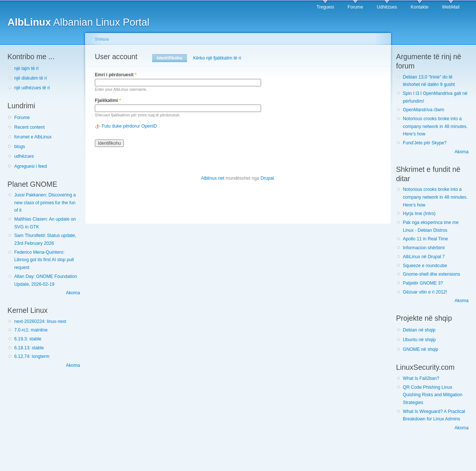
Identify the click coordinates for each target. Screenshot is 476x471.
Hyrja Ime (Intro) (419, 214)
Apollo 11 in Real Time (425, 239)
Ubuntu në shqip (419, 340)
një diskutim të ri (30, 78)
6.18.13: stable (29, 348)
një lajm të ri (26, 68)
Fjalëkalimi (108, 100)
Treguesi (325, 7)
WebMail (451, 7)
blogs (20, 147)
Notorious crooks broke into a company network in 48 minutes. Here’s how (435, 126)
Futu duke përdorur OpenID (129, 126)
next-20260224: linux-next (40, 321)
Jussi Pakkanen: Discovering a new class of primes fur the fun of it (45, 203)
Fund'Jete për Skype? (425, 143)
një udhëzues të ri (32, 88)
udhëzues (24, 156)
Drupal (267, 178)
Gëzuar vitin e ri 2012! (425, 292)
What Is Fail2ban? (421, 378)
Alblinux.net (213, 178)
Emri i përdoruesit (116, 75)
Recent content (29, 127)
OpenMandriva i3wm (423, 110)
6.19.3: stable (28, 339)
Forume (356, 7)
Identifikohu (172, 58)
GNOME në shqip (420, 349)
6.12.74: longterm (32, 356)
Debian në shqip (419, 330)
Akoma (73, 293)
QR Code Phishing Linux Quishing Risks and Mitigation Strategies (432, 395)
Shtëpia (102, 39)
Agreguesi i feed (30, 166)
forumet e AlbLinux (33, 137)
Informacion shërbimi (424, 248)
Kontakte (419, 7)
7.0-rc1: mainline (31, 330)
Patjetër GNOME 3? (423, 283)
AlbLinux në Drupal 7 (424, 257)
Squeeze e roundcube (425, 266)
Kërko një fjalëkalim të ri (217, 58)
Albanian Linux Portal (78, 22)
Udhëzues (387, 7)
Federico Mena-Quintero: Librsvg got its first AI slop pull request (44, 260)
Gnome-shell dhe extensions (431, 274)
